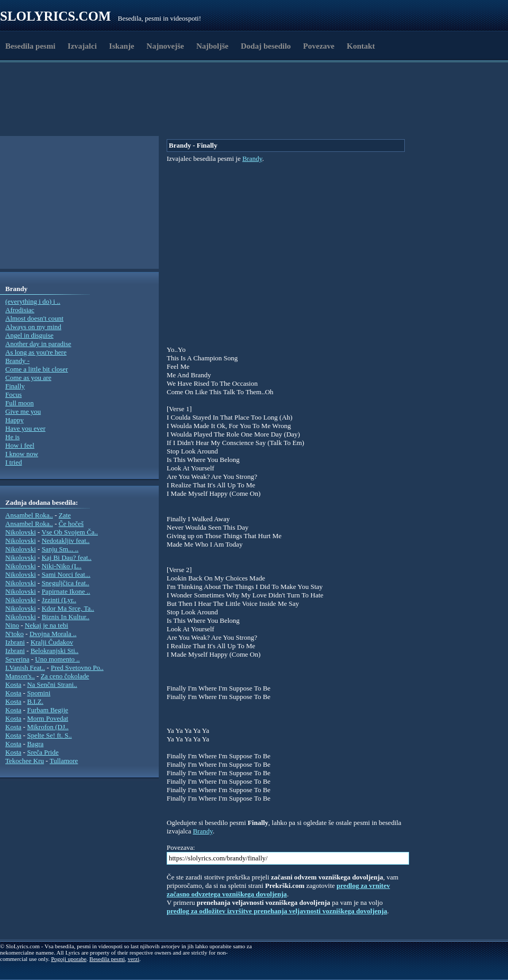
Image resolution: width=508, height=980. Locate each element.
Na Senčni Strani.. (52, 684)
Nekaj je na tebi (47, 625)
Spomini (39, 693)
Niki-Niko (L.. (62, 566)
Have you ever (25, 428)
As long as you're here (36, 352)
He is (12, 437)
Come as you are (28, 378)
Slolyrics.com (56, 16)
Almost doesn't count (34, 318)
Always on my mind (33, 327)
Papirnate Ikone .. (66, 591)
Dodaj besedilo (266, 46)
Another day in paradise (38, 344)
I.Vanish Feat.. (25, 668)
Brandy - (17, 361)
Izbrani (15, 642)
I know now (22, 454)
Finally (15, 386)
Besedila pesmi (30, 46)
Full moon (20, 403)
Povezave (319, 46)
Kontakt (361, 46)
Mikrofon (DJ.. (48, 727)
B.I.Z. (35, 701)
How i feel (20, 445)
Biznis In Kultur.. (66, 617)
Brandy (252, 158)
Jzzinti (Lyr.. (59, 600)
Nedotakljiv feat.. (66, 541)
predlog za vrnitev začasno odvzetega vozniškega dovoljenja (278, 890)
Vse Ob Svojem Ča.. (70, 532)
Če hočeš (71, 524)
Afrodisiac (20, 310)
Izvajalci (82, 46)
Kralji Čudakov (52, 642)
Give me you (23, 411)
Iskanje (122, 46)
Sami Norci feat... (66, 574)
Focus (13, 394)
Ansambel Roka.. (29, 515)
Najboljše (212, 46)
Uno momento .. (57, 659)
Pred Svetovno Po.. (77, 668)
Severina (17, 659)
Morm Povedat (48, 718)
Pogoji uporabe (69, 959)
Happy (15, 420)
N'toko (15, 634)
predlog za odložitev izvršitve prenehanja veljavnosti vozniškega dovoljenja (277, 911)
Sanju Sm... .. (60, 549)
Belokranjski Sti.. (55, 651)
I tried (13, 462)
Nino (12, 625)
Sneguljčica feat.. (66, 583)
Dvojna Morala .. (53, 634)
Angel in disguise (29, 335)
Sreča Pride (43, 752)
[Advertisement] (213, 110)
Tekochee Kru (25, 761)
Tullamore (64, 761)
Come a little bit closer (37, 369)
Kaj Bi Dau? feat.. (67, 557)
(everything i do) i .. (33, 301)
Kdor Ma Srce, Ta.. (68, 608)
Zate (65, 515)
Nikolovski (21, 532)
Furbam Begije (48, 710)
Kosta (13, 684)
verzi (133, 959)
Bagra (35, 744)
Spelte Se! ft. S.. (49, 735)
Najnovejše (165, 46)
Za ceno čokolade (65, 676)
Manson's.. (20, 676)
